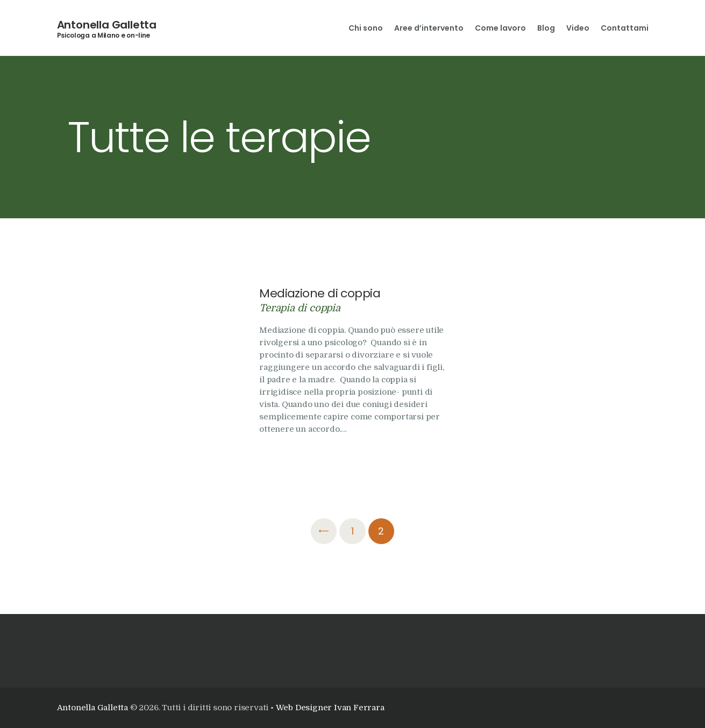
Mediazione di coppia (320, 294)
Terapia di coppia (300, 308)
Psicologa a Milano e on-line (104, 35)
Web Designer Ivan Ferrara (330, 708)
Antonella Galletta (107, 25)
